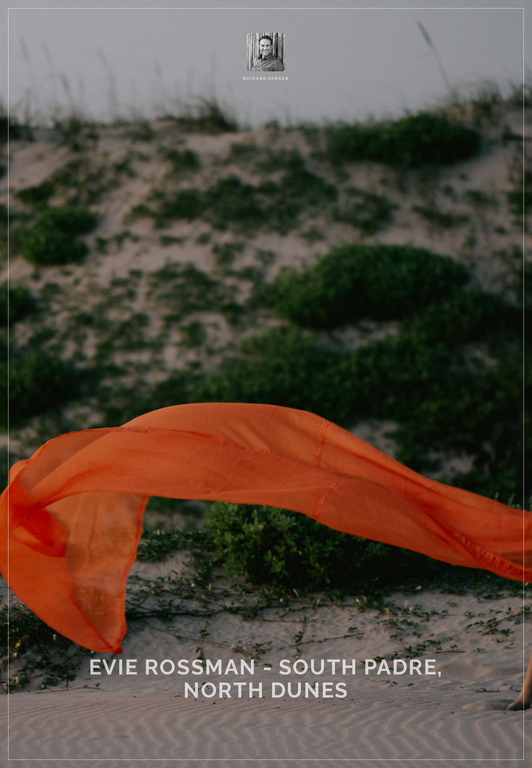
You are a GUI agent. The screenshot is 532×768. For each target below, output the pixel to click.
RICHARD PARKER (266, 78)
